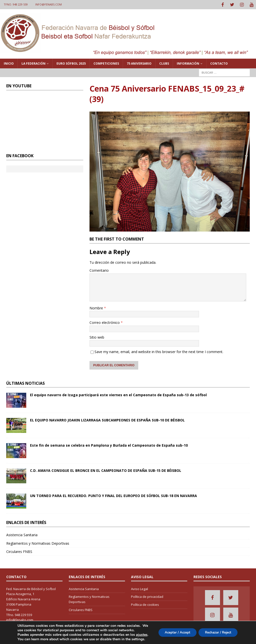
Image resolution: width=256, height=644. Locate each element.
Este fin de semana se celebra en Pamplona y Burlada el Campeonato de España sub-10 (109, 445)
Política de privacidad (147, 596)
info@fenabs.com (48, 4)
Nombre (97, 308)
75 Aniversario (139, 63)
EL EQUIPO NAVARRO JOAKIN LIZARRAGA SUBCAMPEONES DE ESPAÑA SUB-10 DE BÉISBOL (107, 420)
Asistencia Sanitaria (22, 534)
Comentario (99, 270)
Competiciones (106, 63)
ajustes (23, 635)
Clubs (164, 63)
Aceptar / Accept (172, 630)
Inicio (9, 63)
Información (188, 63)
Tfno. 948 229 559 (16, 4)
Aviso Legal (139, 588)
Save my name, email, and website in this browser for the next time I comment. (159, 351)
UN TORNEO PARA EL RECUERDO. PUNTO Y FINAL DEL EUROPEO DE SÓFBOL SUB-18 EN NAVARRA (113, 495)
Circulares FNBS (19, 551)
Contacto (219, 63)
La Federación (33, 63)
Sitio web (97, 336)
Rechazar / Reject (216, 630)
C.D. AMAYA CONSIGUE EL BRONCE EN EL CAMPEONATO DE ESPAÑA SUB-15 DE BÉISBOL (106, 470)
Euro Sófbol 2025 (71, 63)
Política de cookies (145, 604)
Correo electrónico (105, 322)
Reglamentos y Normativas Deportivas (38, 543)
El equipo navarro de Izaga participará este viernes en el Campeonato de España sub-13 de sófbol (118, 394)
